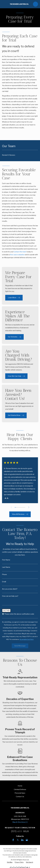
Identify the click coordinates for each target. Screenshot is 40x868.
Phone (4, 575)
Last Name (6, 567)
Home (20, 786)
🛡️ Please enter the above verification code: (18, 614)
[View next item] (29, 507)
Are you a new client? (10, 589)
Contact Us (20, 797)
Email (4, 582)
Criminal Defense (20, 789)
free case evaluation (17, 255)
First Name (6, 560)
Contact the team (20, 252)
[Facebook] (13, 840)
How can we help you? (10, 596)
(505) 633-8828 (20, 831)
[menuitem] (20, 155)
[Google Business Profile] (27, 840)
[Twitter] (18, 840)
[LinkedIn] (22, 840)
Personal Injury (20, 793)
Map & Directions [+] (20, 822)
